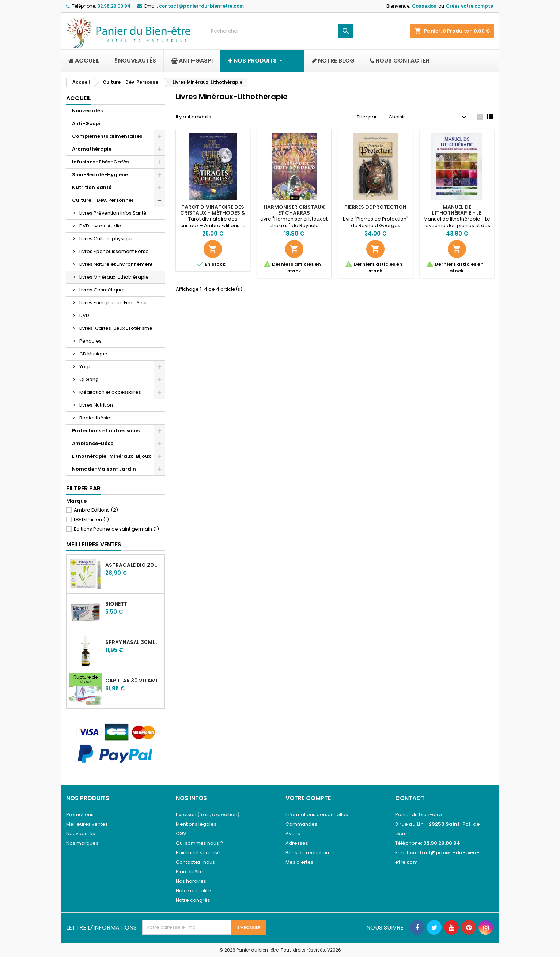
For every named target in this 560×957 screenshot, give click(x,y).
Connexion (424, 6)
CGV (181, 834)
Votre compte (308, 798)
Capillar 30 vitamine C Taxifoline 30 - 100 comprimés (133, 681)
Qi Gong (89, 379)
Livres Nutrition (96, 405)
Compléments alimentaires (107, 136)
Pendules (90, 341)
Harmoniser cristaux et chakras (294, 210)
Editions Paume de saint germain (116, 529)
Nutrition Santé (92, 187)
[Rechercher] (280, 31)
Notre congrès (193, 900)
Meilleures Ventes (94, 544)
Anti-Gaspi (86, 123)
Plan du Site (190, 872)
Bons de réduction (307, 853)
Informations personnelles (317, 815)
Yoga (86, 367)
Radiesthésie (95, 418)
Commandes (301, 824)
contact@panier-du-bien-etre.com (201, 6)
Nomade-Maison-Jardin (104, 469)
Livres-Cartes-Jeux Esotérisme (116, 328)
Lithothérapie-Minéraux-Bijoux (111, 456)
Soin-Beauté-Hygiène (100, 175)
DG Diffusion (91, 519)
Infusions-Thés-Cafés (100, 162)
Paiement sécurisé (198, 853)
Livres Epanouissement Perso (114, 251)
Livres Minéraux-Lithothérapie (114, 277)
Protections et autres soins (106, 431)
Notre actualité (193, 891)
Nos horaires (191, 881)
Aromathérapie (92, 149)
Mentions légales (196, 824)
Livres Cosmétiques (103, 290)
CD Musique (93, 354)
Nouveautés (87, 111)
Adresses (297, 843)
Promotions (80, 815)
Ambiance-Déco (93, 443)
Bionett (116, 604)
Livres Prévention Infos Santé (113, 213)
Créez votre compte (470, 6)
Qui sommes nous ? (199, 843)
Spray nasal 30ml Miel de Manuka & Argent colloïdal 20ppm (133, 642)
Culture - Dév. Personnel (103, 200)
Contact (410, 798)
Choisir (429, 117)
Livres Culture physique (107, 239)
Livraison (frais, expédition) (208, 815)
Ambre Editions (96, 510)
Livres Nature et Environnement (116, 264)
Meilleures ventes (87, 824)
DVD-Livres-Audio (100, 226)
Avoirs (293, 834)
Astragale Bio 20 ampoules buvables (133, 565)
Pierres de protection (375, 207)
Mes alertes (299, 862)
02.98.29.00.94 (114, 6)
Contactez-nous (195, 862)
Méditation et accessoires (110, 392)
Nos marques (82, 843)
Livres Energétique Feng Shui (113, 303)
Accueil (79, 98)
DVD (84, 315)
